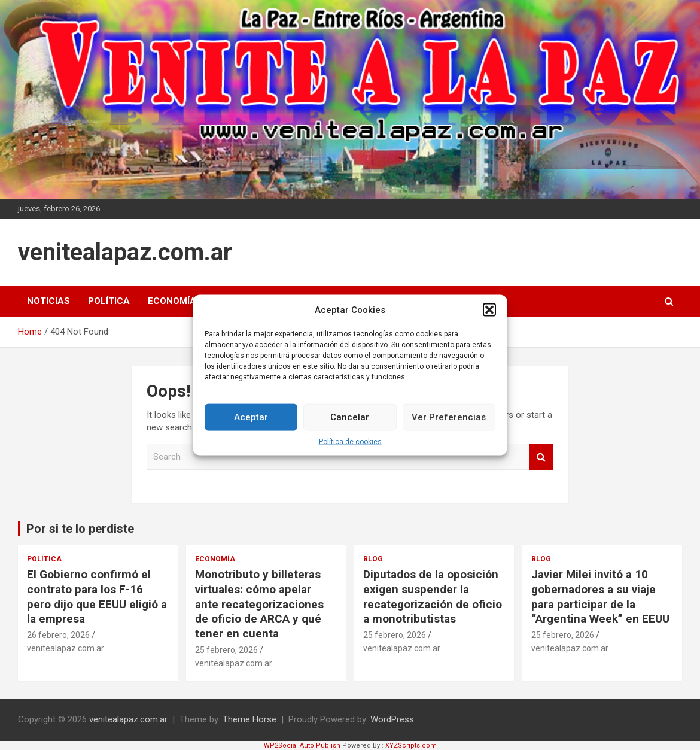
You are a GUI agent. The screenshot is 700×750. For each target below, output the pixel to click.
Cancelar (350, 417)
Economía (172, 301)
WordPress (392, 719)
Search (541, 457)
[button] (489, 310)
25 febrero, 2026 (226, 650)
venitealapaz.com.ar (125, 252)
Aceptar (251, 417)
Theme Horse (249, 719)
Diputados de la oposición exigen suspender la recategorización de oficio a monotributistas (433, 596)
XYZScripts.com (411, 746)
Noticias (48, 301)
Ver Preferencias (449, 417)
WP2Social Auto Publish (302, 746)
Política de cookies (350, 441)
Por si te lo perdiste (80, 529)
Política (109, 301)
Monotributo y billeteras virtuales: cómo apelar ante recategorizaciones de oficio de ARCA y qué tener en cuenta (259, 604)
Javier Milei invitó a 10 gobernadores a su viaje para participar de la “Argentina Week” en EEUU (600, 596)
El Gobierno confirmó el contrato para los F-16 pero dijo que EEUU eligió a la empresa (97, 596)
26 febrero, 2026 (58, 635)
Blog (373, 559)
